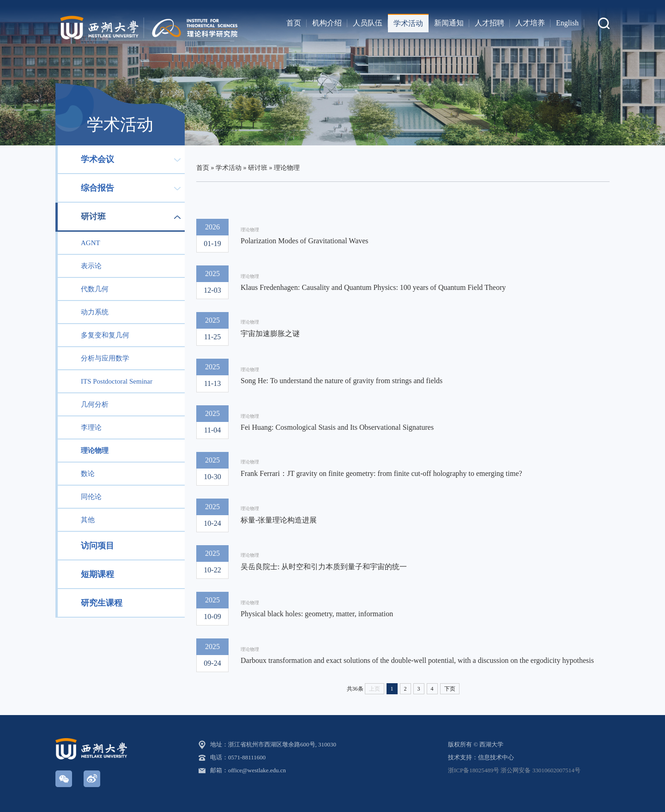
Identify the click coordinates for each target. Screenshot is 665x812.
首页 (294, 23)
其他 (88, 520)
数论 (88, 474)
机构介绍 (327, 23)
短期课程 (97, 574)
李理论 (91, 427)
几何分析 (95, 404)
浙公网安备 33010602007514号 (540, 770)
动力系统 (95, 312)
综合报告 (97, 188)
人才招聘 (490, 23)
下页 (450, 689)
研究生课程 (102, 603)
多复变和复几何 (105, 335)
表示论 (91, 266)
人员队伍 (368, 23)
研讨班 (93, 217)
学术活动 (408, 23)
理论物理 (95, 451)
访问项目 (97, 546)
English (567, 23)
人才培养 (530, 23)
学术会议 (97, 159)
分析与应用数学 (105, 358)
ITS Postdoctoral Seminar (117, 381)
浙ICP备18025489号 (474, 770)
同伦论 (91, 497)
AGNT (91, 243)
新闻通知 (449, 23)
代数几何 (95, 289)
